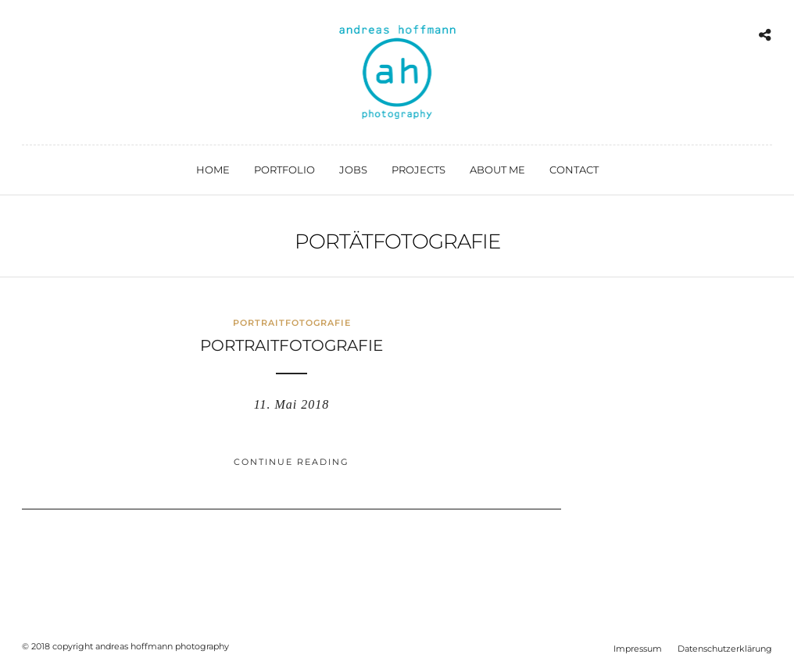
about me (497, 170)
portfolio (284, 170)
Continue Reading (291, 462)
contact (574, 170)
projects (418, 170)
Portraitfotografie (292, 323)
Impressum (638, 649)
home (213, 170)
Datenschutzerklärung (725, 649)
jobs (353, 170)
